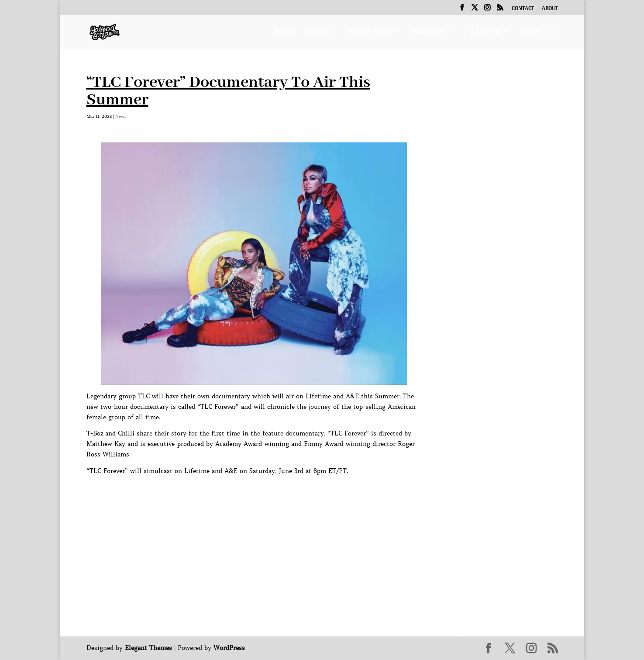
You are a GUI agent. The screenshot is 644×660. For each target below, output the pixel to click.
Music (317, 33)
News (530, 33)
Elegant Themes (148, 648)
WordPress (229, 648)
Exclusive (482, 33)
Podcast (427, 33)
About (550, 9)
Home (284, 33)
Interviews (370, 33)
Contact (523, 9)
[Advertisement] (245, 496)
